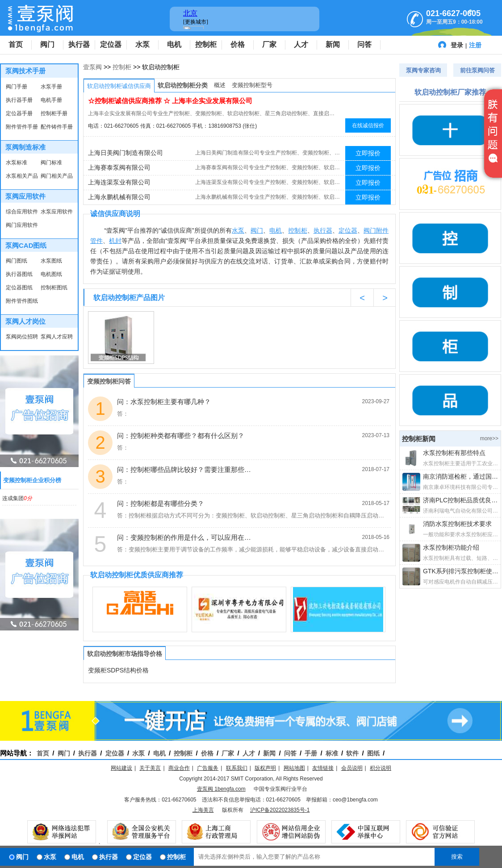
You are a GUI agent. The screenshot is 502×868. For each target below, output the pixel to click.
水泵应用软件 (57, 212)
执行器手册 (19, 100)
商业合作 (179, 768)
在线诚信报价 (368, 125)
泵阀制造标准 (25, 147)
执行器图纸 (19, 274)
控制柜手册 (54, 113)
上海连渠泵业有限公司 (119, 182)
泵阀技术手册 (25, 71)
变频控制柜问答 (109, 381)
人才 (301, 44)
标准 (332, 753)
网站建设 (121, 768)
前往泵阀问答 (477, 70)
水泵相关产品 (22, 176)
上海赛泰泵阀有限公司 (119, 167)
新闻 (333, 44)
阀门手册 (17, 87)
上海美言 (203, 810)
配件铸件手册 (57, 127)
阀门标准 (51, 163)
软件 (352, 753)
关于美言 (150, 768)
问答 (364, 44)
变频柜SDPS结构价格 (118, 670)
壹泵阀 (92, 67)
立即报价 (368, 153)
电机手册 (51, 100)
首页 (16, 44)
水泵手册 (51, 87)
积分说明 (381, 768)
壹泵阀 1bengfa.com (221, 789)
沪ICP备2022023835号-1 (280, 810)
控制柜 (206, 44)
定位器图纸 (19, 288)
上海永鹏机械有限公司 (119, 197)
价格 (238, 44)
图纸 (373, 753)
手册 (311, 753)
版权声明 (265, 768)
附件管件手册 (22, 127)
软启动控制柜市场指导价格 (125, 654)
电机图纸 (51, 274)
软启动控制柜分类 (183, 85)
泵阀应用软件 (25, 196)
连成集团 (17, 498)
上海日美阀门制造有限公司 (125, 153)
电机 (174, 44)
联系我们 (237, 768)
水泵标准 (17, 163)
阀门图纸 (17, 261)
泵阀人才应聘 (57, 337)
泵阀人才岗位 (25, 321)
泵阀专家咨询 (423, 70)
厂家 (269, 44)
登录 (457, 45)
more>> (489, 438)
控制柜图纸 (54, 288)
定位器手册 (19, 113)
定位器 (111, 44)
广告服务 (208, 768)
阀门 (47, 44)
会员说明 (352, 768)
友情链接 (323, 768)
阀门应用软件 (22, 225)
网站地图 (294, 768)
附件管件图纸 (22, 301)
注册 (475, 45)
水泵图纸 (51, 261)
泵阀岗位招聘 (22, 337)
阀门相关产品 (57, 176)
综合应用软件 (22, 212)
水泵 (142, 44)
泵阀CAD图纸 (26, 245)
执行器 (79, 44)
